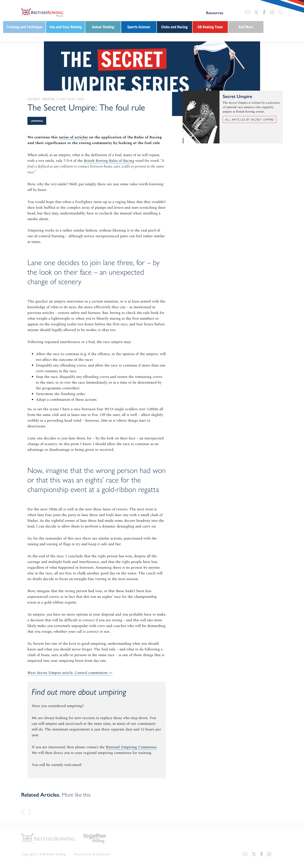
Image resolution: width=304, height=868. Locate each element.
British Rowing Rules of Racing (109, 161)
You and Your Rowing (65, 27)
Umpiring (37, 121)
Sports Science (139, 27)
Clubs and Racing (174, 27)
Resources (215, 13)
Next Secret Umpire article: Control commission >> (70, 673)
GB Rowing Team (210, 27)
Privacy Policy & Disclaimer (92, 854)
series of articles (73, 137)
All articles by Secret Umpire (250, 119)
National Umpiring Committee (131, 747)
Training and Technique (24, 27)
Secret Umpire (41, 99)
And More (246, 27)
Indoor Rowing (103, 27)
